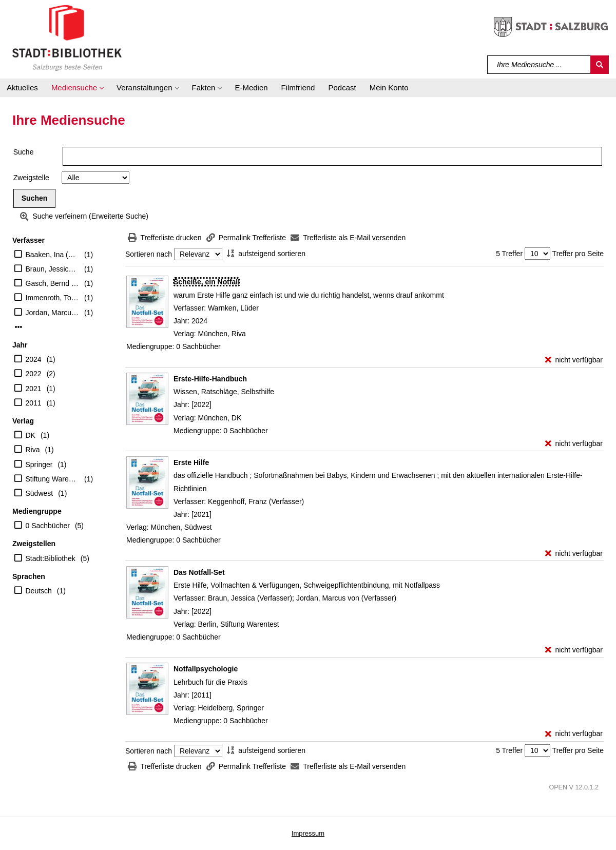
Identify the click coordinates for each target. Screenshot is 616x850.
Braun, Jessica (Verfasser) (53, 269)
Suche (24, 152)
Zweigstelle (31, 178)
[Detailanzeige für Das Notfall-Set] (199, 572)
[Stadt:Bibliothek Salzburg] (67, 37)
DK (31, 435)
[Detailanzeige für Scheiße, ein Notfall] (207, 282)
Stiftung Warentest (53, 479)
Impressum (308, 833)
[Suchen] (600, 65)
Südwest (40, 493)
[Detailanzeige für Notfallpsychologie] (206, 669)
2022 (34, 374)
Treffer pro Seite (578, 254)
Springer (39, 465)
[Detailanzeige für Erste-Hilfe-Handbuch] (210, 379)
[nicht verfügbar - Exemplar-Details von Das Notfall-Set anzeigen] (574, 650)
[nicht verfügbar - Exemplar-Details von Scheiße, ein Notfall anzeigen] (574, 360)
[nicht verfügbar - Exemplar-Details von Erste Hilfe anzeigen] (574, 554)
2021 (34, 389)
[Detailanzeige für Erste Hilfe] (191, 462)
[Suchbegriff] (539, 65)
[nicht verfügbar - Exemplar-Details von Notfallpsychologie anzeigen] (574, 734)
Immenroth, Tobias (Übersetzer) (53, 298)
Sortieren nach (149, 254)
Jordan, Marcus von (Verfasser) (53, 313)
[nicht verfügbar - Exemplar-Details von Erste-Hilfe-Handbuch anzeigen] (574, 444)
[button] (77, 88)
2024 (34, 359)
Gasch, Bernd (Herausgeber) (53, 283)
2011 (34, 403)
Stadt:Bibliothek (51, 558)
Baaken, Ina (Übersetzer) (53, 255)
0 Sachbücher (48, 526)
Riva (33, 450)
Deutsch (39, 591)
